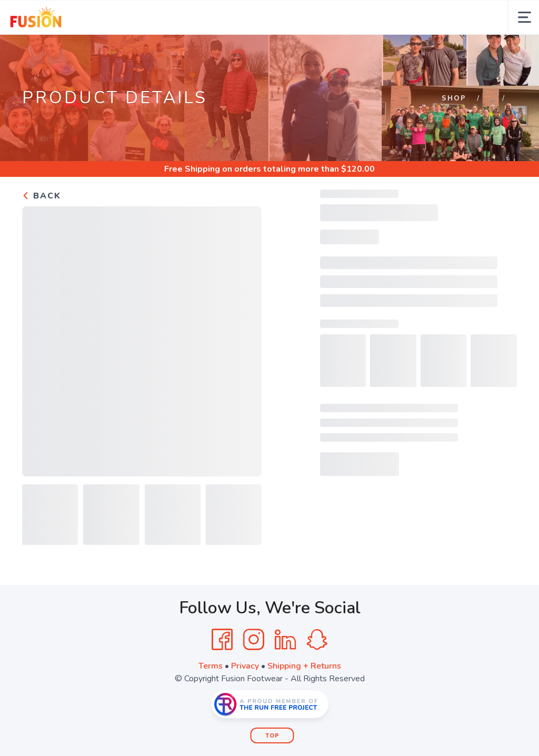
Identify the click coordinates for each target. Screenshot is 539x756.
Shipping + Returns (304, 666)
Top (272, 736)
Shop (454, 98)
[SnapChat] (317, 640)
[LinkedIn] (285, 640)
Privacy (245, 666)
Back (42, 196)
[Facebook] (222, 640)
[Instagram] (254, 640)
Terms (211, 666)
